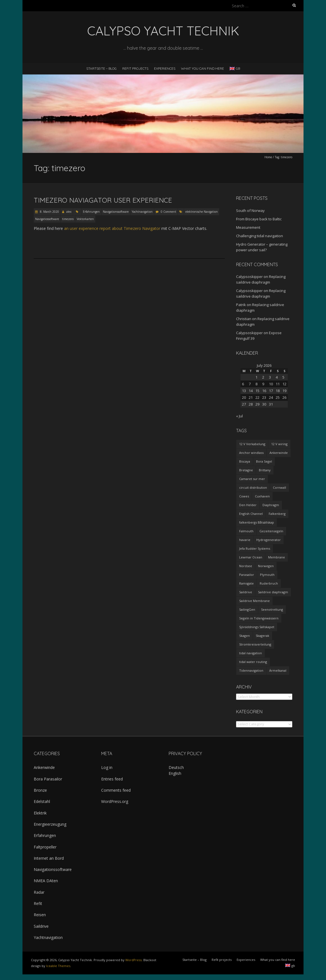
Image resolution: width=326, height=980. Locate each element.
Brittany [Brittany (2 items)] (265, 470)
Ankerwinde (44, 767)
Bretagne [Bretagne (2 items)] (246, 470)
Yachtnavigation (142, 212)
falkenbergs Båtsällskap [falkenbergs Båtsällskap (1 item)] (257, 522)
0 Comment (168, 212)
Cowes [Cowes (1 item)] (244, 496)
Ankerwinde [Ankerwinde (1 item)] (279, 453)
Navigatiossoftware (47, 219)
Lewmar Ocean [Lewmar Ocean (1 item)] (251, 557)
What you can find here (202, 68)
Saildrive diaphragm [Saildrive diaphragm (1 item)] (273, 592)
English (175, 773)
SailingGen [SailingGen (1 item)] (247, 609)
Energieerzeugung (50, 824)
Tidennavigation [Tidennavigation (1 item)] (251, 670)
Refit (38, 903)
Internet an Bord (49, 858)
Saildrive (41, 926)
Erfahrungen (91, 212)
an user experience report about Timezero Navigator (112, 228)
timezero (68, 219)
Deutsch (176, 767)
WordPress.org (115, 801)
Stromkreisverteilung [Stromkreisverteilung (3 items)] (255, 644)
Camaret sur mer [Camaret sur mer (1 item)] (252, 479)
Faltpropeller (45, 847)
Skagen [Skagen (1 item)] (244, 636)
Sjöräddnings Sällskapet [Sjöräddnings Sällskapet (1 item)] (257, 627)
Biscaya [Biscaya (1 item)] (245, 461)
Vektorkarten (85, 219)
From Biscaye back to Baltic (259, 219)
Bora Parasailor (48, 779)
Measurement (248, 227)
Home (268, 157)
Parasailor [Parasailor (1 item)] (247, 575)
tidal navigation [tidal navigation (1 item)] (251, 653)
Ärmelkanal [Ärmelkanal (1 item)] (278, 670)
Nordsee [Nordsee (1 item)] (246, 566)
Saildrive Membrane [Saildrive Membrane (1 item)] (254, 601)
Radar (39, 892)
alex (69, 212)
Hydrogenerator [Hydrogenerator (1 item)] (269, 540)
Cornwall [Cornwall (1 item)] (279, 487)
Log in (107, 767)
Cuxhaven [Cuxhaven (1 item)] (262, 496)
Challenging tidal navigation (260, 236)
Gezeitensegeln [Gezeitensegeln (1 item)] (271, 531)
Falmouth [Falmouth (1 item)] (246, 531)
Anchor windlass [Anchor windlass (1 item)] (251, 453)
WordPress (133, 960)
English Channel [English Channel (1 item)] (251, 514)
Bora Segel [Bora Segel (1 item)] (264, 461)
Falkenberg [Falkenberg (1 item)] (277, 514)
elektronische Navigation (202, 212)
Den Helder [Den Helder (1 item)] (248, 505)
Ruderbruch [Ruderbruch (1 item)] (269, 583)
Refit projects (135, 68)
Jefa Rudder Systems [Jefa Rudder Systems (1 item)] (255, 548)
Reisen (40, 915)
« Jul (239, 416)
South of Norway (250, 211)
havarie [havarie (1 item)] (245, 540)
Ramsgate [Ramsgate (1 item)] (246, 583)
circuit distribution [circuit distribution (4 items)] (253, 487)
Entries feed (112, 779)
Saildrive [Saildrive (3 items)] (246, 592)
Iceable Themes (58, 966)
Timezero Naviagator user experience (103, 200)
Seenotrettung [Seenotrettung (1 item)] (272, 609)
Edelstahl (42, 801)
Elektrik (40, 813)
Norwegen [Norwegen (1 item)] (266, 566)
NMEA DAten (46, 881)
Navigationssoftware (116, 212)
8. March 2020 (49, 212)
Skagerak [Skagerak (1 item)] (262, 636)
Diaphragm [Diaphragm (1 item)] (271, 505)
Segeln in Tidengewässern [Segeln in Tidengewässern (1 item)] (259, 618)
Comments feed (116, 790)
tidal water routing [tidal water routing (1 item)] (253, 662)
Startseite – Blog (101, 68)
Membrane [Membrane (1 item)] (277, 557)
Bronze (40, 790)
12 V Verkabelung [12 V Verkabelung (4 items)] (252, 444)
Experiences (165, 68)
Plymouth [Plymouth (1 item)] (267, 575)
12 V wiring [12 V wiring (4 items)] (279, 444)
